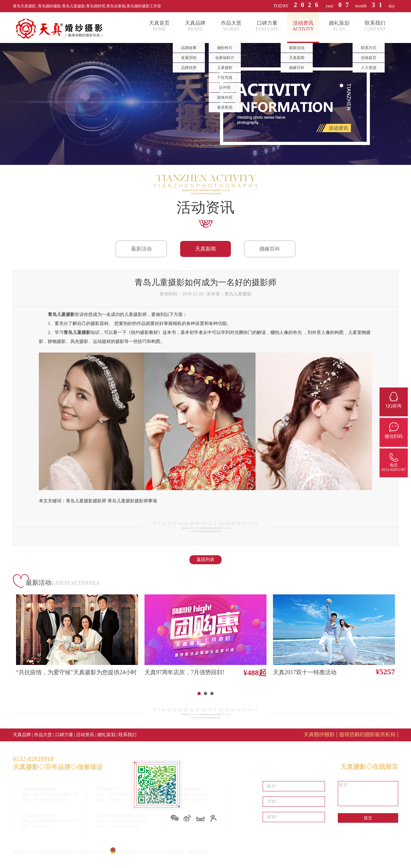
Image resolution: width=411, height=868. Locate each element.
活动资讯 (85, 735)
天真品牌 (22, 735)
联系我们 (127, 735)
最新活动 (141, 249)
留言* (368, 794)
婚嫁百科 (270, 249)
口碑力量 (64, 735)
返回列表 (205, 560)
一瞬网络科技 (197, 852)
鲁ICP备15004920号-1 (91, 852)
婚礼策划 (106, 735)
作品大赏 (43, 735)
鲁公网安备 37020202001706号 (142, 852)
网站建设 (177, 852)
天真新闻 (205, 249)
